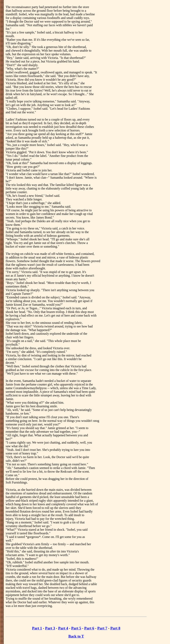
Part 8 (115, 628)
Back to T (76, 636)
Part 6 (89, 628)
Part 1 (37, 628)
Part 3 (50, 628)
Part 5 (76, 628)
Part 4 (63, 628)
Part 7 (102, 628)
